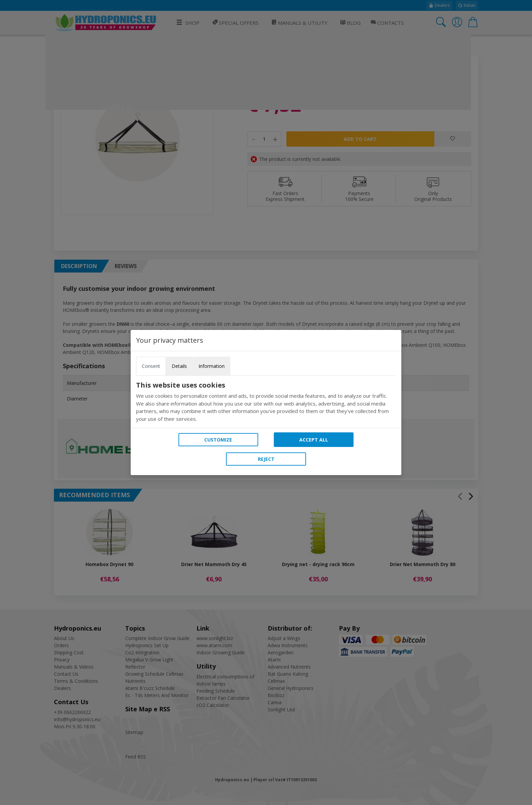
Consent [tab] (151, 366)
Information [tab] (212, 366)
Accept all (314, 440)
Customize (218, 440)
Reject (266, 459)
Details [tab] (179, 366)
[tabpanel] (266, 402)
